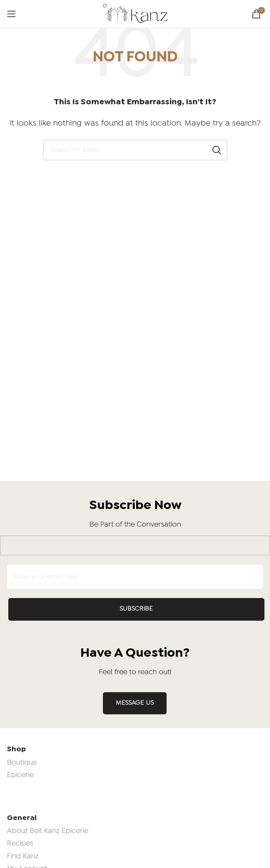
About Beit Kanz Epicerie (48, 831)
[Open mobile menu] (12, 14)
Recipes (20, 844)
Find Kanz (23, 856)
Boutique (22, 763)
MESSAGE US (135, 703)
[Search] (135, 150)
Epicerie (20, 775)
